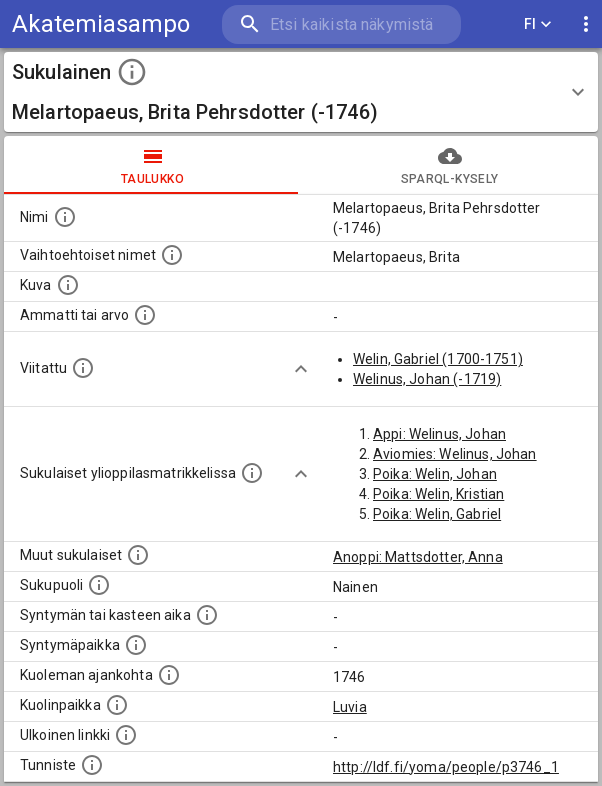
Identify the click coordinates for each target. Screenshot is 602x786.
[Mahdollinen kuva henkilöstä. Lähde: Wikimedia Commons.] (68, 285)
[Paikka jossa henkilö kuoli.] (117, 705)
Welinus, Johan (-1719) (427, 379)
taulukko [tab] (152, 165)
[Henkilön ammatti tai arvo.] (145, 315)
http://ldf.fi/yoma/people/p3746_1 (446, 767)
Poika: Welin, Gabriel (437, 514)
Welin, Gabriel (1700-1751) (438, 359)
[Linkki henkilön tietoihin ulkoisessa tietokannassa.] (126, 735)
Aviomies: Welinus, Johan (455, 454)
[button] (301, 92)
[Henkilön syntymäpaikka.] (136, 645)
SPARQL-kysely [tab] (449, 165)
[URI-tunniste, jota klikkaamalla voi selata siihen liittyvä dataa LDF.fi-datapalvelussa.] (92, 765)
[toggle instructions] (132, 72)
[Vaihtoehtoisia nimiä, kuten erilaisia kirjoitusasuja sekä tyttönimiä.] (172, 255)
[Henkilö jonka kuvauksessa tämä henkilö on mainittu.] (83, 368)
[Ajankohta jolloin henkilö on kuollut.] (169, 675)
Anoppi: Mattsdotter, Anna (418, 557)
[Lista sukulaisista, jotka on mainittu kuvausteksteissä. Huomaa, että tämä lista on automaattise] (138, 555)
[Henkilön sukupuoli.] (99, 585)
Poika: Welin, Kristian (438, 494)
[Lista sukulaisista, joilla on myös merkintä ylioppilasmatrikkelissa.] (252, 473)
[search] (341, 24)
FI (538, 24)
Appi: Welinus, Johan (439, 434)
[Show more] (301, 369)
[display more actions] (586, 24)
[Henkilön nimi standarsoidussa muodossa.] (65, 217)
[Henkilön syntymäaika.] (207, 615)
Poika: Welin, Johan (435, 474)
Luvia (350, 707)
